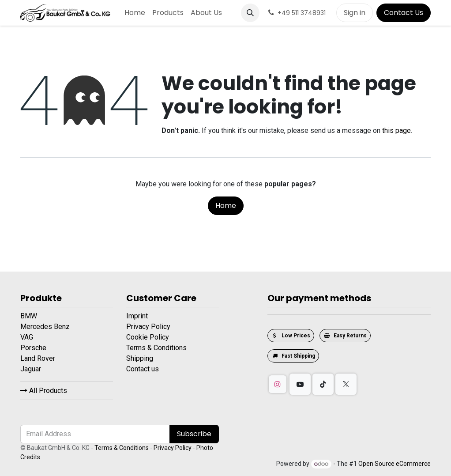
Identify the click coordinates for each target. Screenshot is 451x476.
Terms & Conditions (156, 348)
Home (226, 206)
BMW (30, 316)
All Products (44, 391)
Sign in (355, 13)
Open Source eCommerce (395, 464)
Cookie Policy (148, 337)
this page (397, 130)
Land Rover (39, 358)
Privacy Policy (148, 327)
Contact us (143, 369)
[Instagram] (278, 384)
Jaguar (32, 369)
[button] (250, 13)
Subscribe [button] (194, 434)
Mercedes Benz (46, 327)
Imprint (137, 316)
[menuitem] (135, 13)
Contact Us (404, 13)
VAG (28, 337)
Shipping (140, 358)
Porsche (34, 348)
